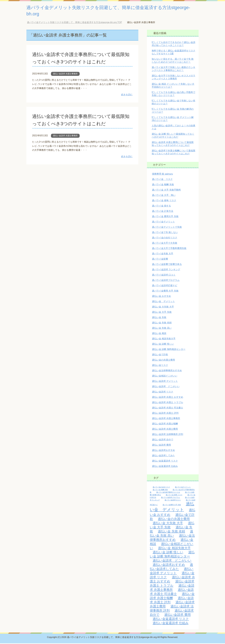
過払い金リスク (160, 366)
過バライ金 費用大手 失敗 (165, 217)
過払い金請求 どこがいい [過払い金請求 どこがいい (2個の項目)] (172, 561)
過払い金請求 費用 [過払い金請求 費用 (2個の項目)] (177, 615)
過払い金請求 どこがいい (166, 387)
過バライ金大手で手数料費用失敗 (169, 249)
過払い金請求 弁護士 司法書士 (168, 408)
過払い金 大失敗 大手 (163, 307)
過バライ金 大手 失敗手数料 (166, 191)
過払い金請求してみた (163, 456)
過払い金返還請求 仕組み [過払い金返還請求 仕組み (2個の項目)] (171, 624)
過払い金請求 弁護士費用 (165, 430)
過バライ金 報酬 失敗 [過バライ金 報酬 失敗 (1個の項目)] (160, 490)
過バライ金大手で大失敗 (165, 244)
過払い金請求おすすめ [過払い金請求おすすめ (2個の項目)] (169, 565)
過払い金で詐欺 (160, 355)
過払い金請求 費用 (161, 446)
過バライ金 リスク (162, 180)
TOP (74, 23)
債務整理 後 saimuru (162, 175)
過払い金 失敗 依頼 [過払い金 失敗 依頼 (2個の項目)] (171, 532)
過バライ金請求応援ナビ (165, 286)
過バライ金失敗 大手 (163, 254)
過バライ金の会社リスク (165, 238)
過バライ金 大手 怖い (164, 196)
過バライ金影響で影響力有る (167, 265)
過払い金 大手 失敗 (162, 313)
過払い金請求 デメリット (165, 382)
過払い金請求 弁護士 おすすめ (168, 398)
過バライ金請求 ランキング (166, 270)
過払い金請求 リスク (163, 392)
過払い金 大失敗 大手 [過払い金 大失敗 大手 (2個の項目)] (168, 524)
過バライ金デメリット (163, 222)
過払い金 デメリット (163, 302)
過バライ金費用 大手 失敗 (165, 291)
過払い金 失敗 (159, 318)
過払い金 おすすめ (161, 297)
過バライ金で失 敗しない (165, 233)
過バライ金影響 (160, 260)
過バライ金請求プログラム (166, 281)
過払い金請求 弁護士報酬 (165, 424)
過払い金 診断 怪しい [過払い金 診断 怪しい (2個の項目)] (168, 553)
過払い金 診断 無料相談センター (169, 350)
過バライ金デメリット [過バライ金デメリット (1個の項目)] (183, 488)
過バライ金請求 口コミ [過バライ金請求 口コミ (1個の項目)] (173, 501)
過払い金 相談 (159, 334)
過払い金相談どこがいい (165, 377)
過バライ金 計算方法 (163, 212)
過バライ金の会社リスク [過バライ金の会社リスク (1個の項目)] (161, 488)
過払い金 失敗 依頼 (162, 323)
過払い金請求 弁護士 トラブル (168, 403)
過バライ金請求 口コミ (164, 276)
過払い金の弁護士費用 (163, 361)
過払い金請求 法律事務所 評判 (168, 435)
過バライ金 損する (161, 206)
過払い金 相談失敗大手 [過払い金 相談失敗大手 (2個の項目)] (174, 549)
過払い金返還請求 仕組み (165, 467)
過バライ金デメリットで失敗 (167, 228)
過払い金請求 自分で (163, 440)
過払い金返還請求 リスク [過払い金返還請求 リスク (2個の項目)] (171, 620)
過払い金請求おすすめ (163, 451)
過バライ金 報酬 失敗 (163, 185)
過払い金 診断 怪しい (163, 345)
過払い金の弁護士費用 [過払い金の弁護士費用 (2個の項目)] (174, 520)
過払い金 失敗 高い (162, 329)
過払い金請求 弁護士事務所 (65, 74)
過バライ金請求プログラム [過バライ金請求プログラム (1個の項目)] (170, 498)
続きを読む (127, 95)
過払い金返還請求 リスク (165, 462)
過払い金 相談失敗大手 (164, 339)
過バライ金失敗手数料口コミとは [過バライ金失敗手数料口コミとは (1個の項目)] (168, 493)
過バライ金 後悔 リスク (164, 201)
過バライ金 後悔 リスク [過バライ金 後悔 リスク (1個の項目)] (174, 495)
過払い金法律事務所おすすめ (167, 371)
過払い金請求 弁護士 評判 (165, 414)
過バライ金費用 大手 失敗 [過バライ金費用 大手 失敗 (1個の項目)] (172, 505)
